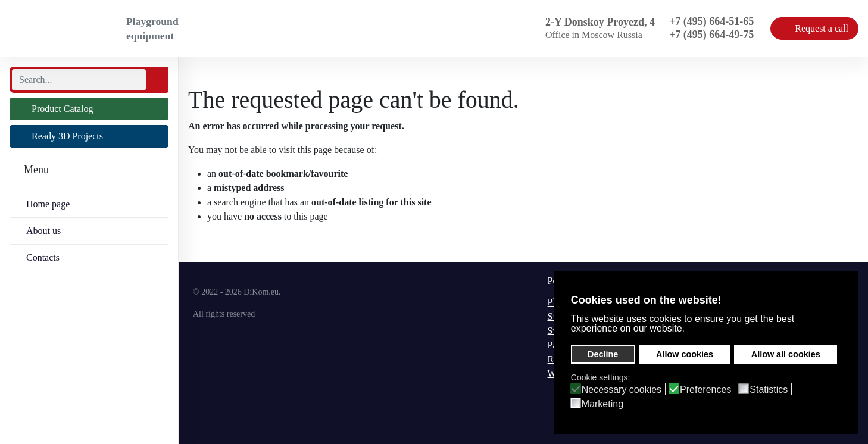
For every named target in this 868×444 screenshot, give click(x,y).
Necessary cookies (622, 390)
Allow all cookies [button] (786, 354)
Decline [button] (603, 354)
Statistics (769, 390)
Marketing (602, 404)
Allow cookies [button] (685, 354)
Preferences (705, 390)
